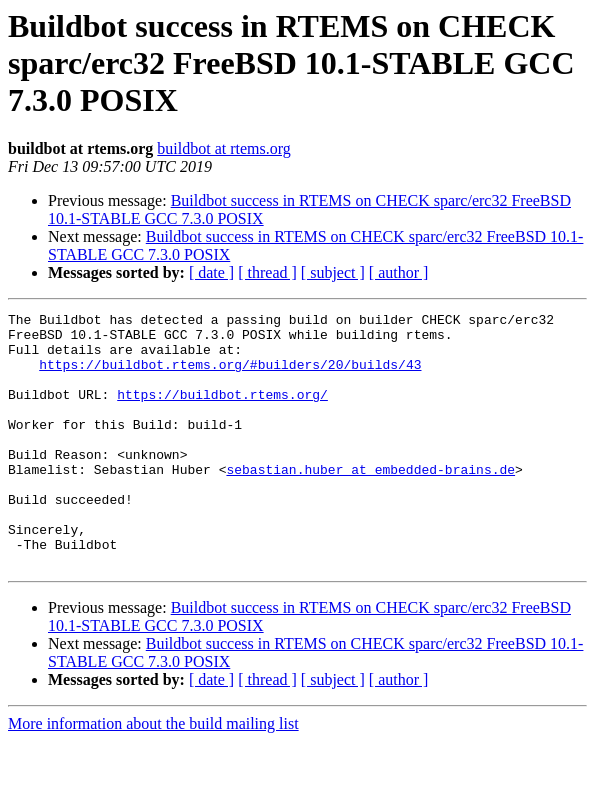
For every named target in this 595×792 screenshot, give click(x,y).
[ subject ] (333, 272)
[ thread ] (267, 272)
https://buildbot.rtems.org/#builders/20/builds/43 (230, 376)
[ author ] (399, 272)
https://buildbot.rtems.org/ (222, 412)
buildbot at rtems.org (223, 148)
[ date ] (211, 272)
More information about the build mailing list (153, 774)
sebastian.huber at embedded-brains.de (370, 502)
